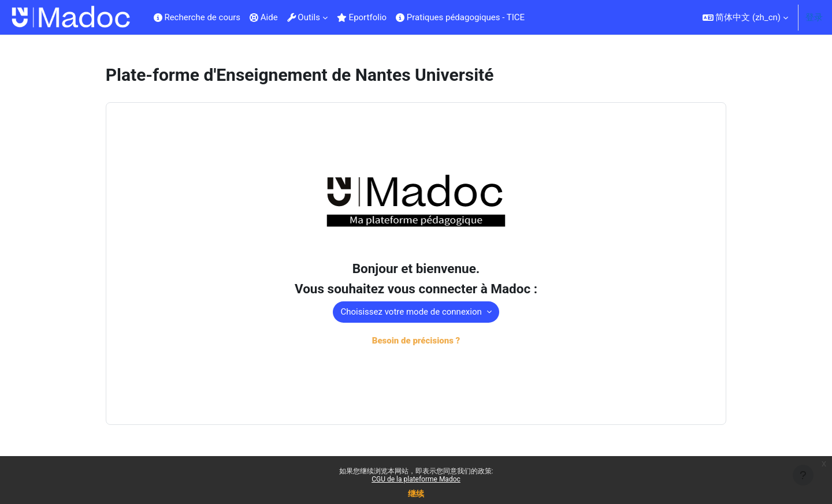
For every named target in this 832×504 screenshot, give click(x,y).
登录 (814, 17)
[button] (745, 17)
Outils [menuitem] (304, 17)
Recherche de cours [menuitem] (197, 17)
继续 (416, 494)
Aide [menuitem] (264, 17)
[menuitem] (534, 17)
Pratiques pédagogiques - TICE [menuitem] (460, 17)
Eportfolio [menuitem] (362, 17)
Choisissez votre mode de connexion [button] (412, 313)
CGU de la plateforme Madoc (416, 479)
